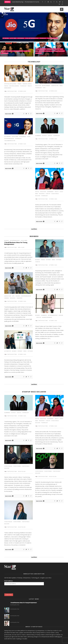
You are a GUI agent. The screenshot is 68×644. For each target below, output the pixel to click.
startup (48, 51)
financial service (27, 84)
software (59, 260)
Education (43, 49)
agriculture (8, 296)
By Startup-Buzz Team (15, 605)
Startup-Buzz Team (12, 91)
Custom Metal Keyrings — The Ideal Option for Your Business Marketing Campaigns (33, 2)
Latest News (13, 38)
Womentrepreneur (47, 317)
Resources (42, 51)
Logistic (50, 136)
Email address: (9, 581)
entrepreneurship (18, 51)
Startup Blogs (8, 466)
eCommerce (9, 51)
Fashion (61, 315)
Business (3, 51)
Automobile (6, 38)
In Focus (44, 136)
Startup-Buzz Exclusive (58, 51)
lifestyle (39, 317)
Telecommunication (53, 38)
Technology (43, 38)
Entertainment (46, 86)
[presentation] (17, 590)
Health (57, 49)
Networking (21, 38)
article (37, 49)
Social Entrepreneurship (32, 38)
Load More (34, 229)
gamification (55, 86)
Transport (19, 298)
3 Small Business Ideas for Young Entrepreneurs (16, 243)
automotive (8, 351)
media (61, 86)
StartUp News (17, 466)
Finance (19, 84)
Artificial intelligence (10, 84)
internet (48, 260)
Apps (13, 296)
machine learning (14, 86)
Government (50, 49)
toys (44, 88)
